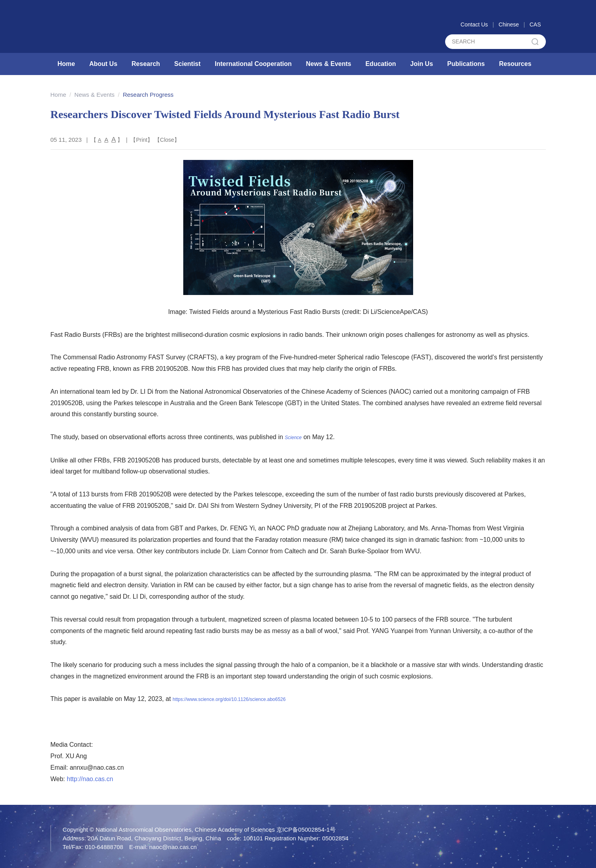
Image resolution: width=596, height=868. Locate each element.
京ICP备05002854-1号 (306, 829)
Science (293, 438)
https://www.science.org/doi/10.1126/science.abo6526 (229, 699)
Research (146, 64)
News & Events (328, 64)
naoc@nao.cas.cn (173, 847)
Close (167, 140)
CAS (535, 24)
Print (142, 140)
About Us (103, 64)
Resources (515, 64)
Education (381, 64)
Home (66, 64)
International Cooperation (253, 64)
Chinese (509, 24)
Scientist (187, 64)
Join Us (422, 64)
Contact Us (474, 24)
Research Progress (148, 95)
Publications (466, 64)
